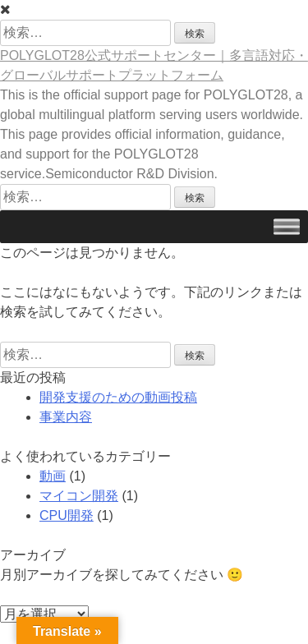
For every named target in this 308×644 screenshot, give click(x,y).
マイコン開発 (79, 496)
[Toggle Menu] (287, 226)
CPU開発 (67, 515)
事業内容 (66, 417)
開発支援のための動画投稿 (118, 397)
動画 (53, 476)
